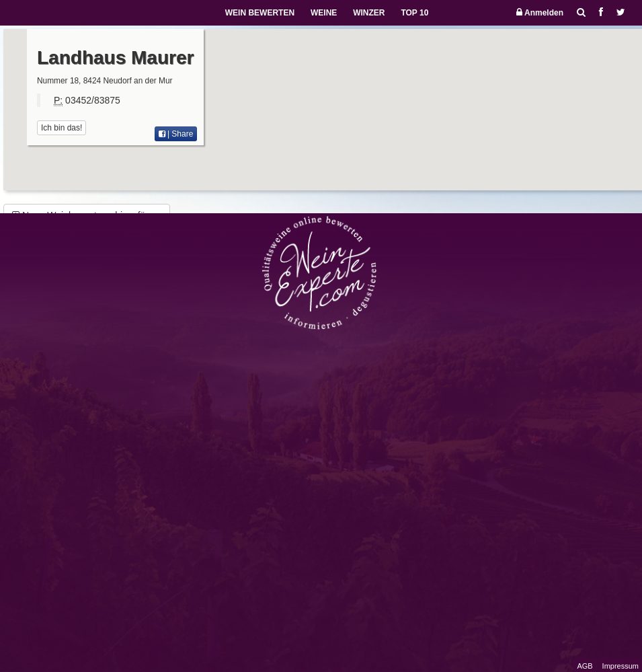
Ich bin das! (62, 128)
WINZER (369, 13)
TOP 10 (414, 13)
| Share (176, 134)
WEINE (324, 13)
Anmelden (540, 12)
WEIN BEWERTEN (260, 13)
